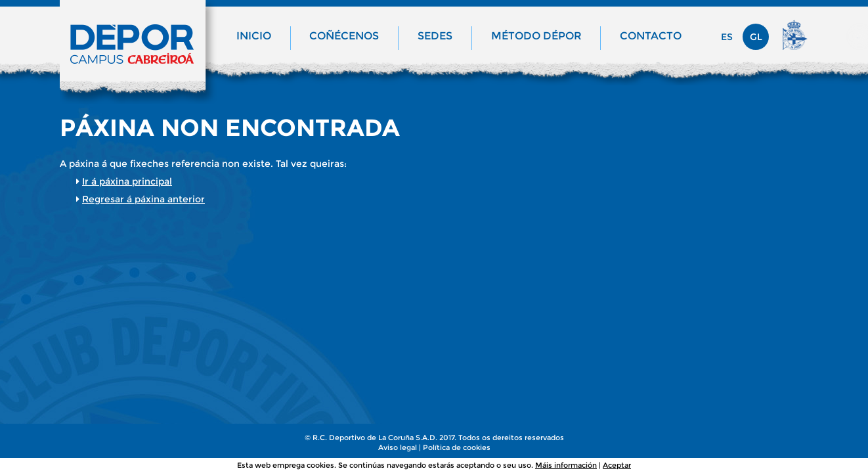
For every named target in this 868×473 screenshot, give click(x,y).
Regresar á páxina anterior (143, 199)
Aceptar (617, 465)
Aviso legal (398, 447)
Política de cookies (457, 447)
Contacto (651, 36)
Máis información (566, 465)
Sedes (435, 36)
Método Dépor (536, 36)
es (727, 37)
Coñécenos (344, 36)
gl (756, 37)
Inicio (254, 36)
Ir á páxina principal (127, 181)
